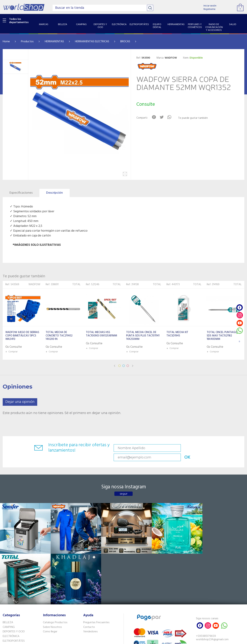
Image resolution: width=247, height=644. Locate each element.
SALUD (7, 600)
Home (6, 42)
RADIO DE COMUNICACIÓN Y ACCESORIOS (20, 594)
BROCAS (125, 42)
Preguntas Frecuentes (96, 555)
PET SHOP (9, 614)
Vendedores (90, 564)
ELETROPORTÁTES (14, 573)
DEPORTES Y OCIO (14, 564)
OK (221, 448)
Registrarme (210, 9)
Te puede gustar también (194, 118)
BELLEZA (8, 555)
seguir (124, 486)
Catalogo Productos (55, 555)
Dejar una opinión (20, 402)
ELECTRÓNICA (11, 569)
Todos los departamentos (19, 21)
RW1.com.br (136, 640)
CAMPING (9, 559)
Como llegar (50, 564)
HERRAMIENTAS (54, 42)
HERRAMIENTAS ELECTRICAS (92, 42)
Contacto (89, 559)
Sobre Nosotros (52, 559)
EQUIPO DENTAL (13, 578)
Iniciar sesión (210, 6)
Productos (27, 42)
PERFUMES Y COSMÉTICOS (19, 587)
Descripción (55, 193)
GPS (5, 610)
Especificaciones (21, 193)
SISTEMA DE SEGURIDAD (18, 605)
